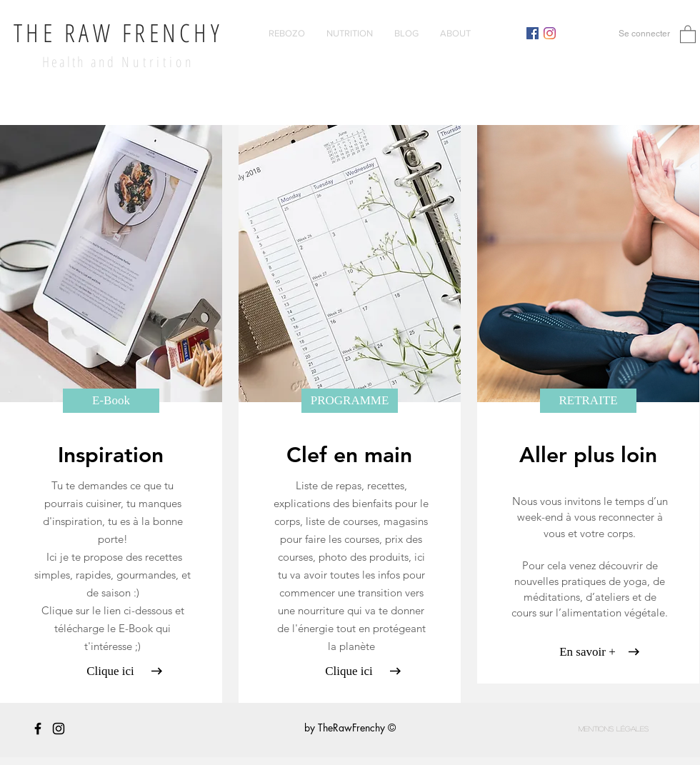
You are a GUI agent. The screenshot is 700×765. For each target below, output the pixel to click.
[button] (688, 34)
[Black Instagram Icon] (59, 729)
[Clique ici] (110, 671)
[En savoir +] (587, 652)
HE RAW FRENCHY (124, 32)
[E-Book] (111, 401)
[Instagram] (550, 33)
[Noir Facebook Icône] (38, 729)
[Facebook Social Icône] (532, 33)
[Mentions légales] (614, 729)
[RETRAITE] (588, 401)
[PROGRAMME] (350, 401)
